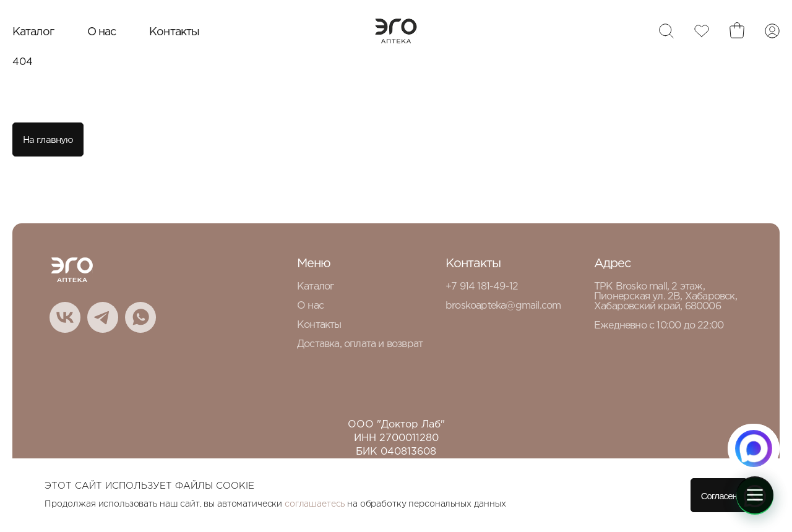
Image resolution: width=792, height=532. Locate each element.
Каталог (33, 32)
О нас (102, 32)
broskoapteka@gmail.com (503, 306)
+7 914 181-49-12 (482, 287)
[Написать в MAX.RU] (754, 448)
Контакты (174, 32)
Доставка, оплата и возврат (360, 344)
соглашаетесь (315, 504)
